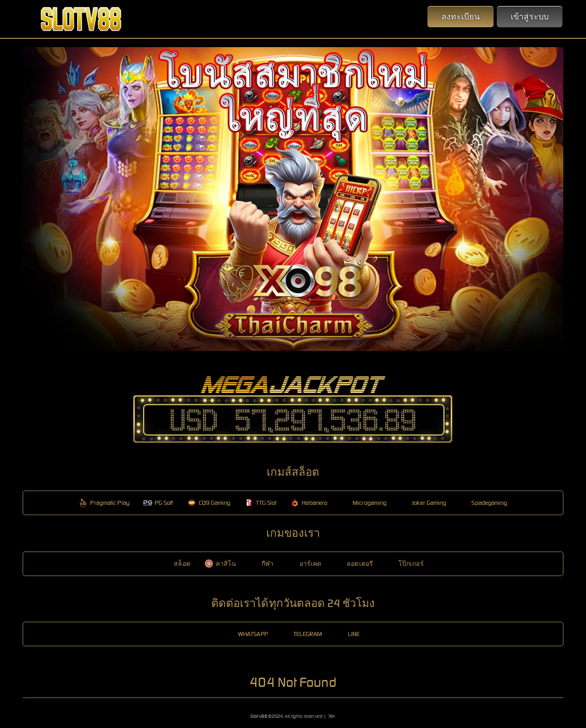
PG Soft (158, 503)
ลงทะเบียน (461, 17)
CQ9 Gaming (209, 503)
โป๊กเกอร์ (405, 564)
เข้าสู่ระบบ (530, 17)
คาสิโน (220, 564)
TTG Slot (261, 503)
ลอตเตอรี (354, 564)
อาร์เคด (305, 564)
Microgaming (364, 503)
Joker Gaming (423, 503)
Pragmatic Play (104, 503)
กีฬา (262, 564)
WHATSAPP (247, 634)
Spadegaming (483, 503)
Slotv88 (259, 716)
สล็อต (176, 564)
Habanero (309, 503)
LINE (348, 634)
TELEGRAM (302, 634)
